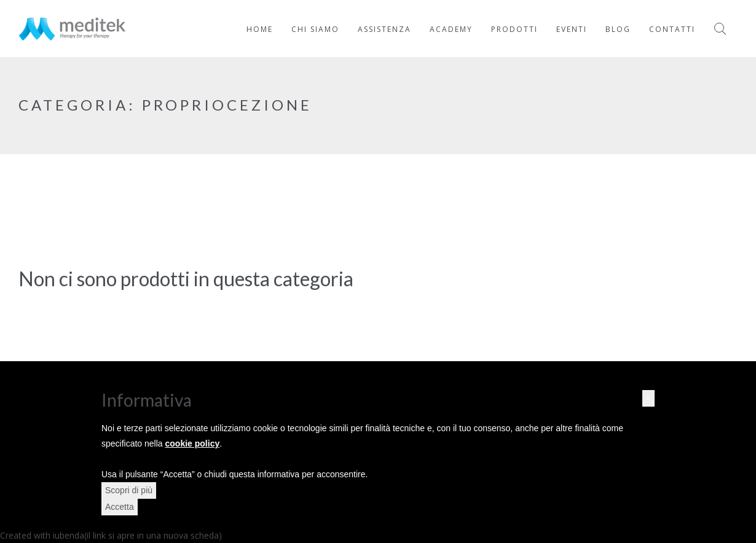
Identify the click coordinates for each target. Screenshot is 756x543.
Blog (618, 29)
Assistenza (384, 29)
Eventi (572, 29)
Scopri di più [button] (129, 490)
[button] (648, 398)
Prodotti (514, 29)
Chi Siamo (315, 29)
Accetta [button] (120, 507)
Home (260, 29)
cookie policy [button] (193, 443)
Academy (451, 29)
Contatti (672, 29)
